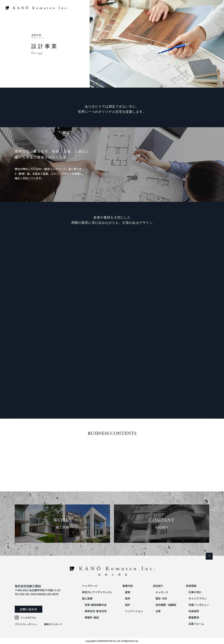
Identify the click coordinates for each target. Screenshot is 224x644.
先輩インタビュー (199, 605)
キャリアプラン (198, 598)
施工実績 (87, 598)
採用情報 (191, 586)
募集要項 (194, 617)
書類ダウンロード (53, 624)
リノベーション (134, 611)
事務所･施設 (92, 617)
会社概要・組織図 (166, 605)
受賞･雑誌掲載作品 (96, 605)
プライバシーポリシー (26, 624)
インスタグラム (28, 618)
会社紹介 (158, 586)
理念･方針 (161, 598)
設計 (128, 605)
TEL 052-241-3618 (26, 594)
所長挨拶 (194, 611)
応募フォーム (196, 624)
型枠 (128, 598)
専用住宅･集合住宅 (96, 611)
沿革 (158, 611)
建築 (128, 592)
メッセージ (162, 592)
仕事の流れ (195, 592)
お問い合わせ (29, 609)
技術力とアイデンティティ (97, 592)
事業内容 (128, 586)
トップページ (90, 586)
